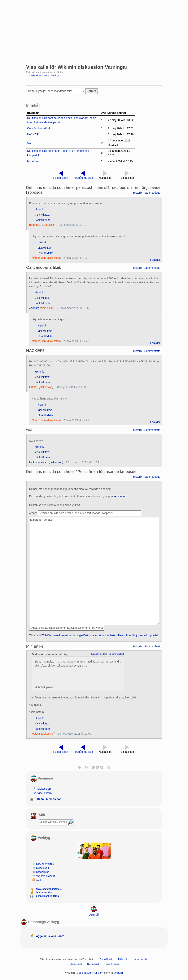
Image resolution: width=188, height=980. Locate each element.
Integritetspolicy (141, 959)
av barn (118, 973)
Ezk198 (34, 387)
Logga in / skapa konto (49, 936)
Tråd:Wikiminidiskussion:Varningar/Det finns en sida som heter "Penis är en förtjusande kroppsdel (100, 635)
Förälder (155, 260)
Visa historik (45, 793)
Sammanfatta (152, 193)
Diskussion (44, 789)
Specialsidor (42, 872)
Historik (138, 193)
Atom (39, 880)
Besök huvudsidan (49, 799)
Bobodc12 (35, 225)
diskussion (49, 225)
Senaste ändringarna (47, 896)
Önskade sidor (44, 892)
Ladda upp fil (43, 868)
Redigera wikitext (115, 654)
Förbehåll (123, 959)
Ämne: (33, 513)
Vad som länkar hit (46, 876)
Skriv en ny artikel (45, 864)
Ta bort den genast (94, 571)
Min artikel (33, 161)
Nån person (39, 258)
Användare (121, 496)
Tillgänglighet (76, 964)
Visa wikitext (42, 215)
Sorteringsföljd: (37, 91)
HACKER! (33, 134)
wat (29, 143)
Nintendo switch (39, 462)
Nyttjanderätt (93, 964)
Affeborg (34, 308)
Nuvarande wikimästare (49, 889)
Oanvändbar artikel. (39, 128)
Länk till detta (43, 220)
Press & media (112, 964)
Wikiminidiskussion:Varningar (46, 75)
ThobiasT (35, 734)
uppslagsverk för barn (90, 973)
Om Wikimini (106, 959)
